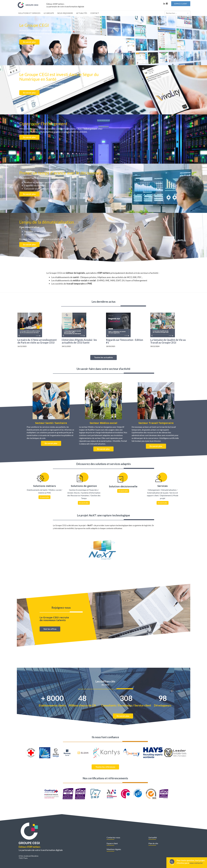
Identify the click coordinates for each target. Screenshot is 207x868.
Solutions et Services (29, 13)
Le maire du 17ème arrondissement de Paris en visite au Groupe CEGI (37, 341)
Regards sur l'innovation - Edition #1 (125, 341)
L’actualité (153, 837)
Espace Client (181, 4)
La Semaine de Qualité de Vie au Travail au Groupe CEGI (168, 341)
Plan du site (153, 843)
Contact (95, 13)
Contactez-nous (113, 837)
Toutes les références (105, 767)
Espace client (112, 843)
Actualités (82, 13)
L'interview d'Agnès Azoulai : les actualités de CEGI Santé (79, 341)
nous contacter (196, 863)
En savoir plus (29, 42)
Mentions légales (114, 849)
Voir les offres (50, 629)
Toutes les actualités (103, 357)
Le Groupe (49, 13)
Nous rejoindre (65, 13)
